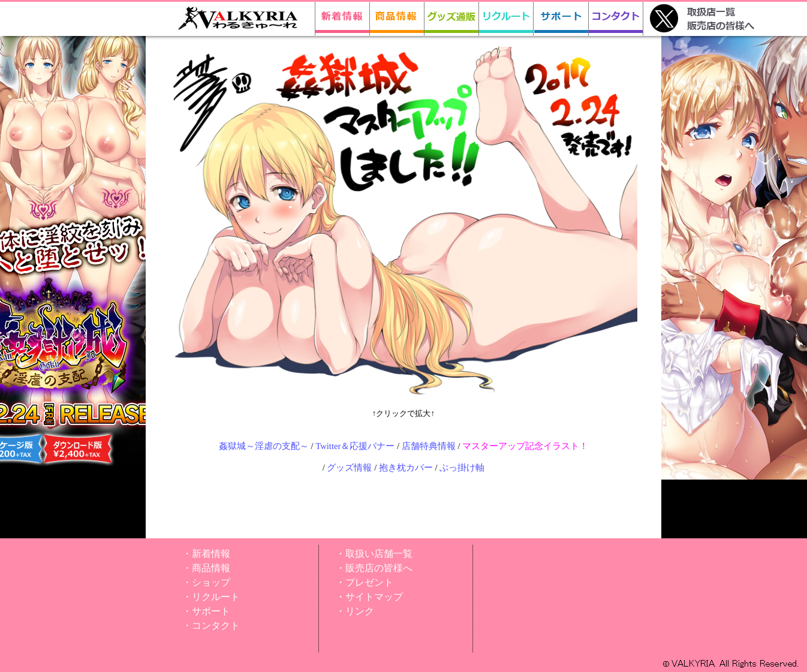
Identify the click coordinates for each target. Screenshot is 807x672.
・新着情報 (206, 554)
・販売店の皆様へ (374, 568)
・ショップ (206, 582)
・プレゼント (365, 582)
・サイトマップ (369, 597)
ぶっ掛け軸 (462, 468)
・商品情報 (206, 568)
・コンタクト (211, 626)
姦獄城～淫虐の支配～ (264, 446)
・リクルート (211, 597)
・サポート (206, 611)
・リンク (355, 611)
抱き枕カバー (406, 468)
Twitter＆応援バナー (355, 446)
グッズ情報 (349, 468)
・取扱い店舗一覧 (374, 554)
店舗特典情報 (429, 446)
